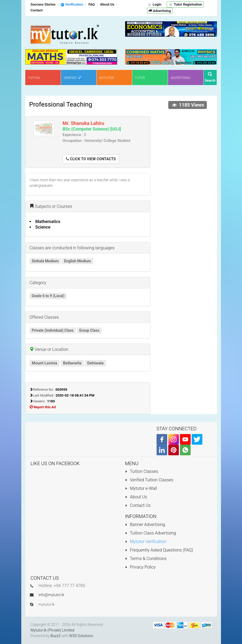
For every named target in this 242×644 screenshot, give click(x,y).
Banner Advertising (145, 525)
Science (43, 227)
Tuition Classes (142, 471)
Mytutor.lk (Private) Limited (52, 630)
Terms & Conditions (146, 559)
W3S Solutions (81, 636)
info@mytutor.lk (52, 595)
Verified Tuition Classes (149, 480)
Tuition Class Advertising (151, 533)
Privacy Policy (140, 567)
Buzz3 (55, 636)
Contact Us (138, 505)
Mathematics (48, 222)
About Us (136, 497)
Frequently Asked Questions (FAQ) (159, 550)
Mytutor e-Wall (141, 488)
